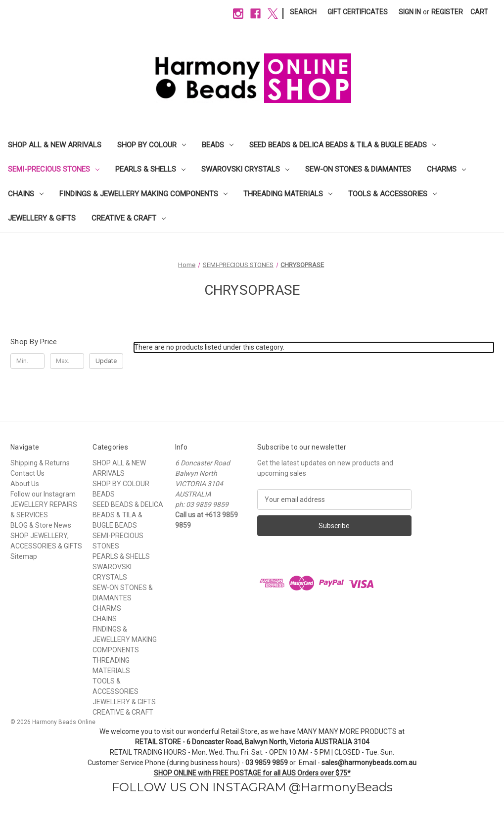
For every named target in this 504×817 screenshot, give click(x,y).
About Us (25, 484)
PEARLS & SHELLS (150, 169)
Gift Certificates (358, 12)
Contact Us (27, 473)
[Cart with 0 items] (479, 12)
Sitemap (24, 556)
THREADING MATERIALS (288, 194)
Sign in (410, 12)
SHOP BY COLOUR (152, 145)
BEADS (218, 145)
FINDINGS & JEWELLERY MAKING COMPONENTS (143, 194)
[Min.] (27, 361)
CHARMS (446, 169)
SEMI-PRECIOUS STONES (54, 169)
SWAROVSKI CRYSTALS (245, 169)
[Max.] (67, 361)
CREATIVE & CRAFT (129, 218)
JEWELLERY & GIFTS (42, 218)
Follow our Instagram (43, 494)
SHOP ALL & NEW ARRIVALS (55, 145)
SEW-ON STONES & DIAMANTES (358, 169)
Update (106, 361)
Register (447, 12)
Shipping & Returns (40, 463)
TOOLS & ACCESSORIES (392, 194)
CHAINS (26, 194)
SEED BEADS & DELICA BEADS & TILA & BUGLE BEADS (343, 145)
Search (303, 12)
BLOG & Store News (41, 525)
